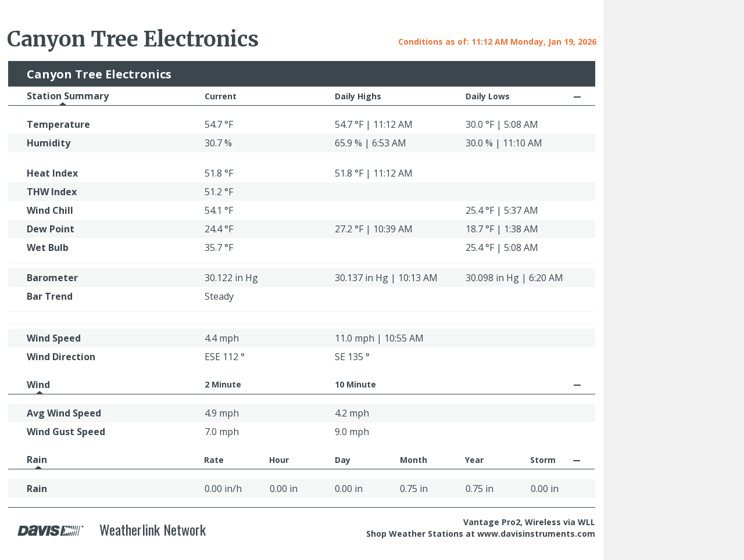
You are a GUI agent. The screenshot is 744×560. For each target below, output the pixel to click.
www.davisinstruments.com (536, 534)
